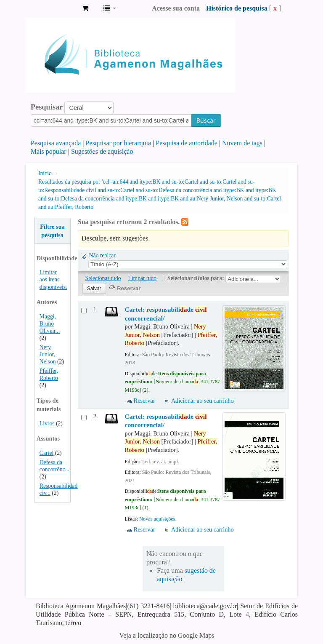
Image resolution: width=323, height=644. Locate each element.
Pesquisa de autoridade (187, 143)
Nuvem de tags (242, 143)
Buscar (206, 120)
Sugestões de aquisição (102, 151)
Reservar (144, 401)
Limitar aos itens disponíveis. (53, 279)
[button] (85, 8)
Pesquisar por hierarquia (119, 143)
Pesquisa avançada (56, 143)
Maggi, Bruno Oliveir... (50, 324)
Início (45, 173)
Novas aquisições (157, 519)
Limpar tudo (143, 278)
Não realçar (102, 255)
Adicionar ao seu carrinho (203, 401)
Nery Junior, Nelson (48, 354)
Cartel (46, 453)
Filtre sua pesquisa (52, 231)
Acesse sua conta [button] (176, 8)
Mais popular (49, 151)
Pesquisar (47, 107)
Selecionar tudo (103, 278)
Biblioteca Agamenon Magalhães (55, 8)
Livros (47, 424)
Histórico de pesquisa (237, 8)
